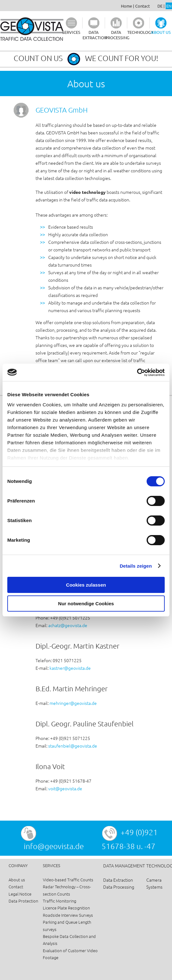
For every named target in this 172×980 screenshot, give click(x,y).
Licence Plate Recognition (66, 908)
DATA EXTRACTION (95, 35)
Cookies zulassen (86, 585)
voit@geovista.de (65, 788)
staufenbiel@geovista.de (73, 746)
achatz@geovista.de (68, 625)
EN (169, 6)
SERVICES (71, 32)
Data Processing (119, 887)
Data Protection (23, 901)
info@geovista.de (54, 846)
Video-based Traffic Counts (68, 880)
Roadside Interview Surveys (68, 915)
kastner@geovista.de (70, 668)
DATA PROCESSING (117, 35)
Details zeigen (136, 566)
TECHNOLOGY (140, 32)
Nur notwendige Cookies (86, 604)
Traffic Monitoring (60, 901)
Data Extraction (118, 880)
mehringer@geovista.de (73, 703)
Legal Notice (20, 894)
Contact (142, 6)
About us (17, 880)
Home (126, 6)
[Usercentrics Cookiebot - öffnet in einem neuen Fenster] (137, 373)
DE (160, 6)
